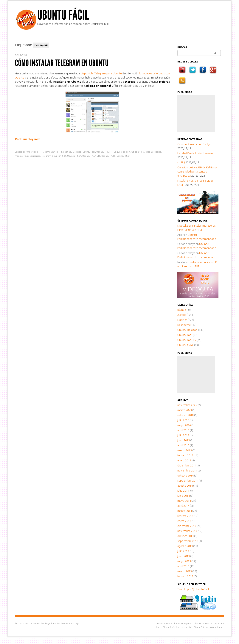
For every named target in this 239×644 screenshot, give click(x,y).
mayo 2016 (184, 425)
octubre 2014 (186, 475)
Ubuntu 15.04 (124, 156)
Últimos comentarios (193, 221)
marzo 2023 (185, 410)
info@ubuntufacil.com (55, 623)
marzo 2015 (185, 450)
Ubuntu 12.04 (59, 156)
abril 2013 (183, 566)
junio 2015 (184, 440)
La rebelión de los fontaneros (195, 153)
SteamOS (199, 627)
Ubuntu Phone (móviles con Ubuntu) (173, 627)
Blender (182, 310)
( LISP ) (181, 162)
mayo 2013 (184, 561)
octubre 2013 (186, 536)
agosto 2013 (185, 546)
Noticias (182, 320)
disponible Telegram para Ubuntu (102, 73)
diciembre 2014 (187, 465)
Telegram (46, 156)
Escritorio (156, 152)
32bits (134, 152)
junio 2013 (184, 556)
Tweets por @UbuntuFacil (193, 589)
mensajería (21, 156)
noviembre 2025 (187, 405)
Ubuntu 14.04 (74, 156)
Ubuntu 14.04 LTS (91, 156)
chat (148, 152)
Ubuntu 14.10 (108, 156)
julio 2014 (183, 491)
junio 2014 (184, 496)
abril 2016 (183, 430)
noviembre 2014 (187, 470)
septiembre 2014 (188, 481)
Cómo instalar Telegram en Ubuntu (62, 63)
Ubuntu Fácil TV (187, 340)
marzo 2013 (185, 571)
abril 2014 (183, 506)
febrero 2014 (185, 516)
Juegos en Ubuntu (215, 627)
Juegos (182, 315)
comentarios (50, 152)
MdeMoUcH (33, 152)
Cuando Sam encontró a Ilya (194, 144)
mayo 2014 (184, 501)
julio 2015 (183, 435)
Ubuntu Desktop (73, 152)
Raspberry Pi (185, 325)
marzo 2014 (185, 511)
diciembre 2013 (187, 526)
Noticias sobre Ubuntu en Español (175, 623)
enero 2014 (184, 521)
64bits (141, 152)
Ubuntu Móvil (103, 152)
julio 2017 (183, 420)
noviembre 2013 (187, 531)
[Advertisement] (196, 114)
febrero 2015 (185, 455)
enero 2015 (184, 460)
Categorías (185, 305)
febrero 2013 (185, 576)
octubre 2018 (186, 415)
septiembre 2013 (188, 541)
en (185, 226)
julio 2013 (183, 551)
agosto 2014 (185, 486)
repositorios (34, 156)
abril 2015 (183, 445)
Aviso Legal (74, 623)
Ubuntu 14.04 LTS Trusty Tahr (209, 623)
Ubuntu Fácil (63, 15)
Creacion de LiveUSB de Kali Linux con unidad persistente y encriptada (197, 171)
